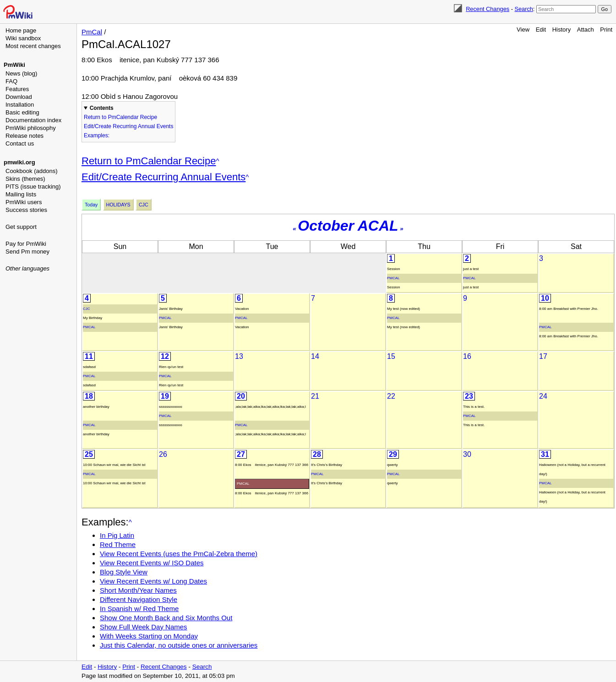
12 (165, 356)
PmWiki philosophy (31, 128)
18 (89, 396)
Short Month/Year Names (138, 590)
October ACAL (348, 226)
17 (543, 356)
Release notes (25, 136)
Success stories (26, 210)
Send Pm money (27, 252)
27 (241, 454)
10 (545, 298)
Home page (21, 30)
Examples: (97, 135)
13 (239, 356)
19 (165, 396)
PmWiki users (24, 202)
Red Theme (118, 544)
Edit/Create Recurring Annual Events (128, 126)
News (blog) (21, 73)
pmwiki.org (19, 162)
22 (391, 396)
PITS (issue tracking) (33, 187)
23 (469, 396)
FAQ (11, 81)
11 (89, 356)
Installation (20, 105)
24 (543, 396)
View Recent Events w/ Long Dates (153, 581)
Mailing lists (21, 194)
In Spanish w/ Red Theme (139, 609)
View (523, 30)
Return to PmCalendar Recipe (120, 117)
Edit (541, 30)
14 (315, 356)
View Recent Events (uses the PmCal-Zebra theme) (179, 554)
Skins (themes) (25, 179)
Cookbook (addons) (31, 171)
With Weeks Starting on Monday (149, 636)
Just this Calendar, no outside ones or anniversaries (179, 645)
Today (91, 205)
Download (19, 97)
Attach (586, 30)
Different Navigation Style (139, 599)
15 (391, 356)
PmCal (92, 32)
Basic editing (22, 112)
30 (467, 454)
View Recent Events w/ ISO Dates (152, 563)
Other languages (27, 268)
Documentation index (33, 120)
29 (393, 454)
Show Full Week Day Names (144, 627)
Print (606, 30)
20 (241, 396)
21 (315, 396)
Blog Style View (124, 572)
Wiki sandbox (23, 38)
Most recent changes (33, 46)
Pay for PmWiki (26, 244)
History (561, 30)
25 (89, 454)
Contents (102, 108)
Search (523, 9)
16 (467, 356)
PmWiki (14, 65)
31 (545, 454)
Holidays (118, 205)
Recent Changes (488, 9)
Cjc (144, 205)
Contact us (20, 143)
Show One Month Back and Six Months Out (166, 618)
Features (17, 89)
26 (163, 454)
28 (317, 454)
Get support (21, 227)
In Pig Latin (117, 535)
